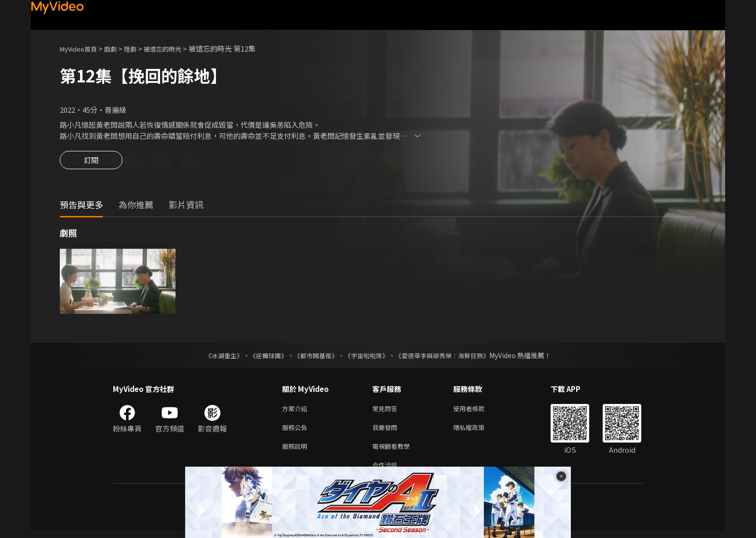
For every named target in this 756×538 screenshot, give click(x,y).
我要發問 (387, 431)
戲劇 (118, 48)
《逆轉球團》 (263, 357)
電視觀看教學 (394, 451)
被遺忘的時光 (176, 48)
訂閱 (91, 163)
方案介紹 (297, 410)
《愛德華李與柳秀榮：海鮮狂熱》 (448, 357)
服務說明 (297, 451)
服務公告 (297, 431)
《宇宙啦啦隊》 (367, 357)
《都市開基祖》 (313, 357)
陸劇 (140, 48)
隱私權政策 (477, 431)
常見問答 (387, 410)
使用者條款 (477, 410)
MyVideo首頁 (82, 48)
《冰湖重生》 (216, 357)
